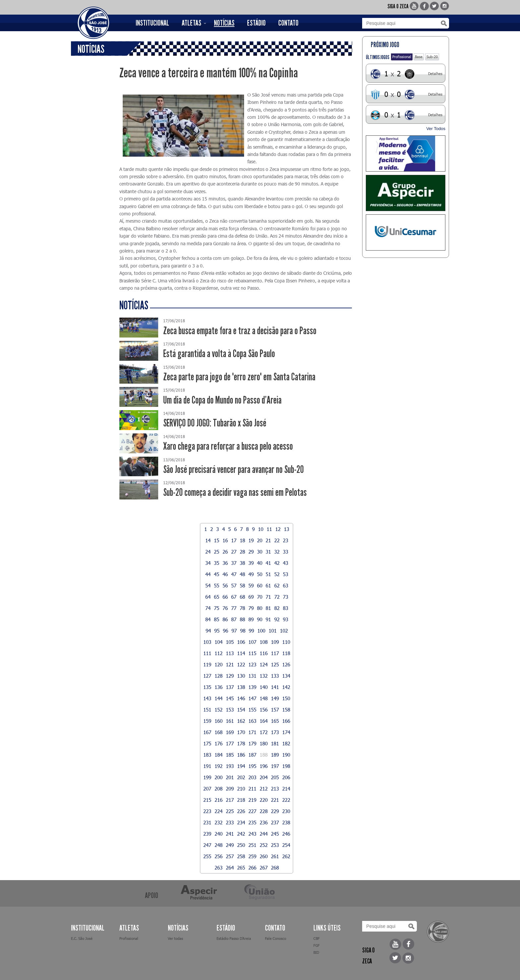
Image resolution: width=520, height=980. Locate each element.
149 (275, 698)
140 (264, 687)
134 (286, 676)
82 (277, 608)
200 (219, 777)
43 (286, 563)
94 (208, 631)
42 (277, 563)
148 (264, 698)
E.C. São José (82, 938)
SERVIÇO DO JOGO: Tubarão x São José (215, 423)
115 (252, 653)
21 (268, 540)
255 (207, 856)
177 (230, 743)
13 (287, 529)
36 (225, 563)
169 (230, 732)
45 (217, 574)
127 (207, 676)
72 (277, 597)
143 (207, 698)
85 (217, 619)
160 (219, 721)
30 (260, 552)
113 (230, 653)
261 (275, 856)
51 (268, 574)
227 (252, 811)
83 (286, 608)
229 (275, 811)
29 (251, 552)
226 (241, 811)
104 (219, 642)
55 (217, 585)
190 (286, 755)
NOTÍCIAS (224, 23)
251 (252, 845)
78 (242, 608)
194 (241, 766)
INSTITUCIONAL (152, 23)
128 (219, 676)
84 (208, 619)
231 (207, 822)
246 (286, 834)
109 (275, 642)
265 (241, 867)
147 (252, 698)
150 (286, 698)
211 (252, 789)
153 (230, 710)
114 (241, 653)
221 (275, 800)
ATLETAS (192, 23)
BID (316, 952)
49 (251, 574)
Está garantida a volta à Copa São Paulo (219, 354)
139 (252, 687)
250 (241, 845)
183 (207, 755)
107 (252, 642)
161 (230, 721)
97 (234, 631)
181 (275, 743)
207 (207, 789)
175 (207, 743)
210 (241, 789)
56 (225, 585)
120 (219, 664)
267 (264, 867)
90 (260, 619)
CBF (317, 938)
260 (264, 856)
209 (230, 789)
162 (241, 721)
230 (286, 811)
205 (275, 777)
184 (219, 755)
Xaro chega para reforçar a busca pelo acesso (228, 446)
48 (242, 574)
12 (278, 529)
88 (242, 619)
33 (286, 552)
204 (264, 777)
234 (241, 822)
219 (252, 800)
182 (286, 743)
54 (208, 585)
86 (225, 619)
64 (208, 597)
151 (207, 710)
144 (219, 698)
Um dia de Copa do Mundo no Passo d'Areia (222, 400)
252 (264, 845)
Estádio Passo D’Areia (234, 938)
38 (242, 563)
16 (225, 540)
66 (225, 597)
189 (275, 755)
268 (275, 867)
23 (286, 540)
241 (230, 834)
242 (241, 834)
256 (219, 856)
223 (207, 811)
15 (217, 540)
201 (230, 777)
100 (261, 631)
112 (219, 653)
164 (264, 721)
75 (217, 608)
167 (207, 732)
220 (264, 800)
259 (252, 856)
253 (275, 845)
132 (264, 676)
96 (226, 631)
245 (275, 834)
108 (264, 642)
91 (268, 619)
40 (260, 563)
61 (268, 585)
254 (286, 845)
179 (252, 743)
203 (252, 777)
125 (275, 664)
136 (219, 687)
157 (275, 710)
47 (234, 574)
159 (207, 721)
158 (286, 710)
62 (277, 585)
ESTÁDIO (256, 23)
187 (252, 755)
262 (286, 856)
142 (286, 687)
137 (230, 687)
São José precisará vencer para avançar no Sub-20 (233, 469)
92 (277, 619)
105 (230, 642)
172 (264, 732)
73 (286, 597)
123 (252, 664)
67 (234, 597)
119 (207, 664)
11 (269, 529)
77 (234, 608)
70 (260, 597)
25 (217, 552)
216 (219, 800)
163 (252, 721)
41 (268, 563)
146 (241, 698)
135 (207, 687)
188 (264, 755)
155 (252, 710)
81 (268, 608)
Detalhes (435, 74)
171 (252, 732)
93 (286, 619)
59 (251, 585)
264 (230, 867)
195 (252, 766)
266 (252, 867)
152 (219, 710)
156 (264, 710)
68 (242, 597)
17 (234, 540)
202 (241, 777)
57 (234, 585)
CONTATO (288, 23)
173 (275, 732)
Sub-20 (432, 57)
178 (241, 743)
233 (230, 822)
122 (241, 664)
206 (286, 777)
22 (277, 540)
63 (286, 585)
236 (264, 822)
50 (260, 574)
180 (264, 743)
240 (219, 834)
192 (219, 766)
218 (241, 800)
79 (251, 608)
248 (219, 845)
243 (252, 834)
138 (241, 687)
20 (260, 540)
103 (207, 642)
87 (234, 619)
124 (264, 664)
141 (275, 687)
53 (286, 574)
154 (241, 710)
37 (234, 563)
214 (286, 789)
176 (219, 743)
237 (275, 822)
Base (419, 57)
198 (286, 766)
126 (286, 664)
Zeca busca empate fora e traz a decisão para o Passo (240, 331)
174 (286, 732)
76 (225, 608)
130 (241, 676)
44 (208, 574)
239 (207, 834)
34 (208, 563)
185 (230, 755)
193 (230, 766)
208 (219, 789)
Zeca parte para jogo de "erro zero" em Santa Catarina (239, 377)
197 (275, 766)
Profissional (402, 57)
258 (241, 856)
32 (277, 552)
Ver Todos (436, 129)
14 (208, 540)
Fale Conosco (276, 938)
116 (264, 653)
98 (243, 631)
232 (219, 822)
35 (217, 563)
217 (230, 800)
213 (275, 789)
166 (286, 721)
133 (275, 676)
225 (230, 811)
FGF (317, 945)
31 (268, 552)
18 (242, 540)
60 (260, 585)
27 (234, 552)
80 (260, 608)
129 (230, 676)
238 (286, 822)
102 (284, 631)
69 (251, 597)
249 (230, 845)
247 (207, 845)
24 (208, 552)
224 (219, 811)
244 (264, 834)
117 (275, 653)
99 (251, 631)
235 (252, 822)
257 (230, 856)
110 (286, 642)
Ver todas (175, 938)
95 (217, 631)
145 (230, 698)
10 (261, 529)
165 (275, 721)
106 (241, 642)
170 (241, 732)
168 (219, 732)
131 (252, 676)
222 (286, 800)
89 (251, 619)
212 (264, 789)
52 (277, 574)
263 (219, 867)
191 (207, 766)
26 (225, 552)
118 (286, 653)
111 (207, 653)
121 (230, 664)
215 (207, 800)
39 (251, 563)
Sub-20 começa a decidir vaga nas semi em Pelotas (235, 492)
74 (208, 608)
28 (242, 552)
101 (273, 631)
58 (242, 585)
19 (251, 540)
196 (264, 766)
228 (264, 811)
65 (217, 597)
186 (241, 755)
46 (225, 574)
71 (268, 597)
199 (207, 777)
